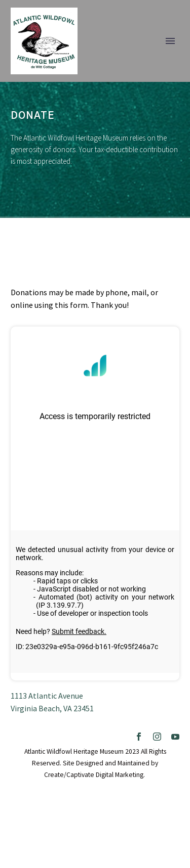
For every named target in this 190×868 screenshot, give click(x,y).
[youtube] (175, 737)
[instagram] (157, 737)
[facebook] (139, 737)
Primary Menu (170, 41)
